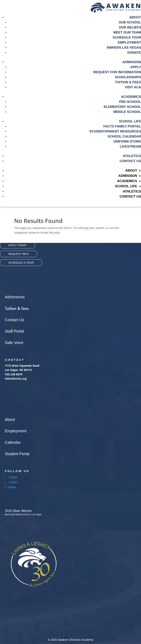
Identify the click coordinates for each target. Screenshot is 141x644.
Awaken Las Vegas (124, 48)
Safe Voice (14, 343)
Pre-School (130, 102)
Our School (130, 22)
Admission (132, 62)
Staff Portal (14, 331)
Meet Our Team (127, 32)
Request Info (19, 254)
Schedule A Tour (21, 263)
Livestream (130, 147)
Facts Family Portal (122, 126)
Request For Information (117, 72)
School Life (130, 121)
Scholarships (128, 77)
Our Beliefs (130, 27)
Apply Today (17, 245)
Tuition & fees (128, 82)
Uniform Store (127, 141)
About (135, 17)
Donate (134, 53)
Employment (129, 43)
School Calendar (124, 136)
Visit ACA (133, 87)
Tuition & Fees (17, 308)
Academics (131, 97)
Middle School (127, 112)
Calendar (13, 442)
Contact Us (130, 161)
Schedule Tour (127, 37)
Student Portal (17, 454)
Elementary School (122, 107)
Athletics (132, 156)
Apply (136, 67)
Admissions (15, 297)
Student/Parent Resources (115, 131)
